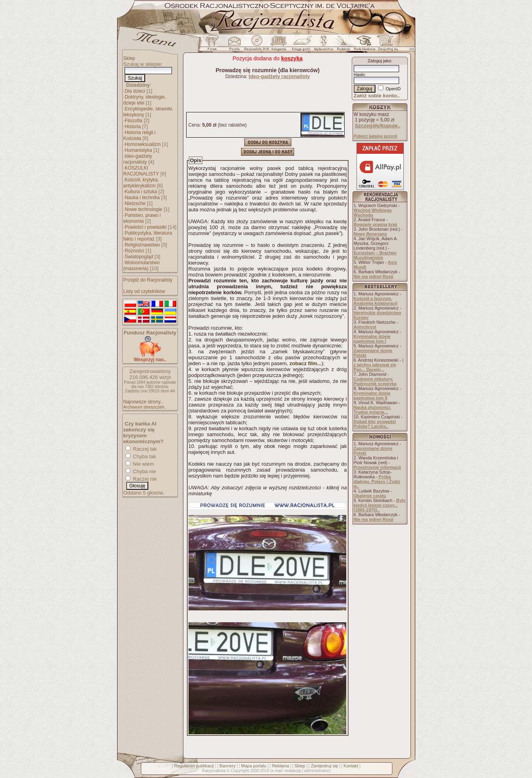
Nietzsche (135, 203)
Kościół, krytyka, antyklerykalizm (141, 183)
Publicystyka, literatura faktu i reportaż (148, 236)
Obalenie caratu (370, 496)
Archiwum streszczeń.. (145, 407)
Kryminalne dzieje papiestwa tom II (372, 396)
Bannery (227, 766)
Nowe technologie (143, 209)
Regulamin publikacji (194, 766)
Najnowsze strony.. (143, 402)
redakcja (293, 771)
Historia (133, 127)
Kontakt (351, 766)
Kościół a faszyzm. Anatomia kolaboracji (376, 301)
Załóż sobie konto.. (377, 96)
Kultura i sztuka (141, 192)
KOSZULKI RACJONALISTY (141, 171)
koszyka (292, 58)
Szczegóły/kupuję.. (378, 126)
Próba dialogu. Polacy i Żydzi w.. (377, 481)
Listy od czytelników (144, 291)
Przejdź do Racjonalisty (148, 280)
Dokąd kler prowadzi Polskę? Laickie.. (375, 424)
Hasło (359, 75)
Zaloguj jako (379, 61)
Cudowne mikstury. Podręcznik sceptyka (375, 381)
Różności (134, 251)
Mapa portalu (254, 766)
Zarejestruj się (324, 766)
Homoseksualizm (143, 144)
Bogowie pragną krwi (376, 224)
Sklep (129, 58)
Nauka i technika (142, 198)
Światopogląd (139, 257)
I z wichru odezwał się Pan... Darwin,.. (379, 365)
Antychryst (365, 327)
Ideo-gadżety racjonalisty (138, 159)
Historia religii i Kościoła (140, 135)
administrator (317, 771)
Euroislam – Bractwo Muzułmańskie (375, 255)
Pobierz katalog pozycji (376, 136)
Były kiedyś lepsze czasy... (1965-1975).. (380, 505)
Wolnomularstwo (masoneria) (142, 266)
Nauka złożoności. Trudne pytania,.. (372, 410)
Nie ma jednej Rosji (374, 276)
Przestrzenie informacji (377, 467)
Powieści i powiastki (146, 227)
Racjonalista (214, 771)
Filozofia (133, 121)
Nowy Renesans (370, 234)
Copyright (240, 771)
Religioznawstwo (142, 245)
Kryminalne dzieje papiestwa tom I (372, 339)
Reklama (280, 766)
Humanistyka (138, 150)
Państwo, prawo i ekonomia (142, 218)
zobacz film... (305, 363)
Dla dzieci (135, 91)
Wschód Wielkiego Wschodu (373, 213)
